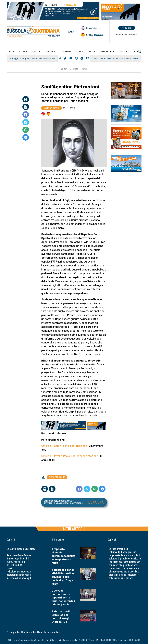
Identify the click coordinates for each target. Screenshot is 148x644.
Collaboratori (50, 51)
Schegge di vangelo (20, 58)
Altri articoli (74, 528)
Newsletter (127, 35)
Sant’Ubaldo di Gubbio (105, 58)
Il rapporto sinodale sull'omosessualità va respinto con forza (64, 556)
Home (12, 51)
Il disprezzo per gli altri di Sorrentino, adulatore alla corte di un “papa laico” (63, 577)
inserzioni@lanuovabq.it (19, 578)
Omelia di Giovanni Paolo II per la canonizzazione (70, 456)
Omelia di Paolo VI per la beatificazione (64, 446)
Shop (91, 51)
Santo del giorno (80, 69)
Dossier (80, 51)
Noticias (94, 35)
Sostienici (65, 51)
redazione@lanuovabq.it (19, 571)
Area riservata (106, 51)
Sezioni (35, 51)
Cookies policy (29, 632)
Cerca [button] (137, 52)
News (93, 28)
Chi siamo (24, 51)
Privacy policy (14, 632)
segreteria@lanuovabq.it (19, 575)
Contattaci (124, 51)
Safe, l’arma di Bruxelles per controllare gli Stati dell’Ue (61, 616)
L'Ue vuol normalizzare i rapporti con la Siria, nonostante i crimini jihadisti (63, 597)
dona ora (127, 28)
